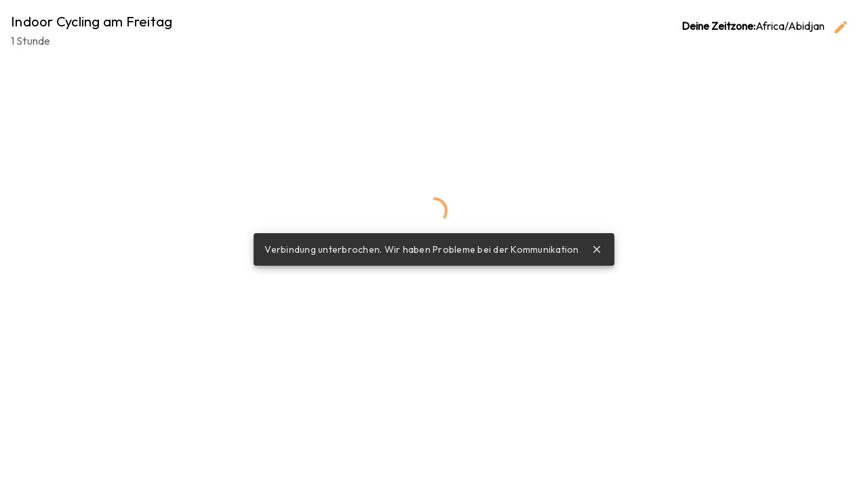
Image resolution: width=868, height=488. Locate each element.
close (597, 249)
